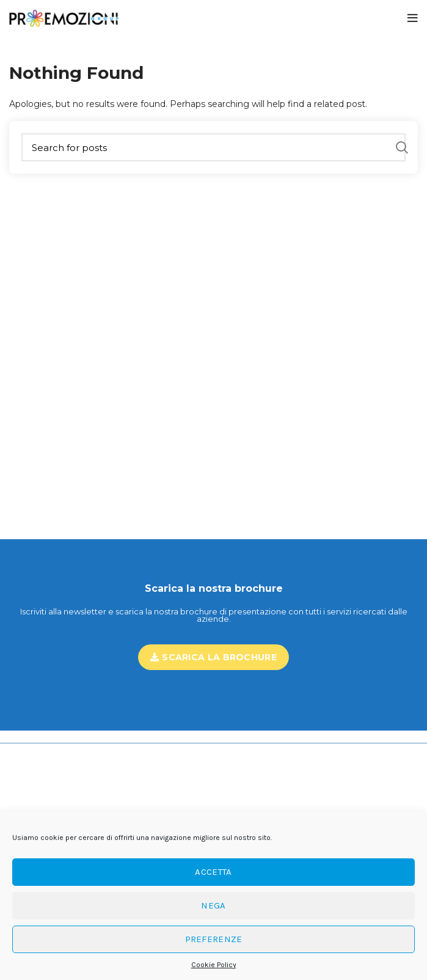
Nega (213, 905)
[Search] (213, 147)
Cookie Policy (214, 965)
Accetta (213, 872)
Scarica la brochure (213, 657)
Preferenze (214, 939)
